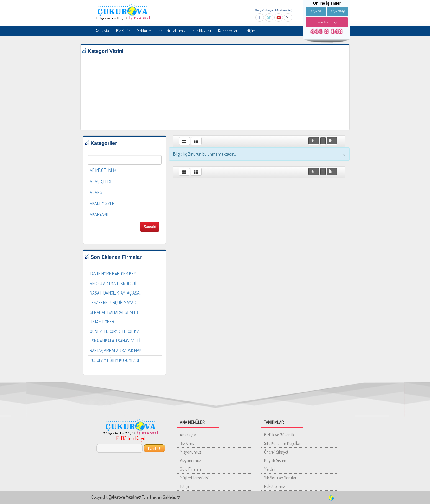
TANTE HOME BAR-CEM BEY (113, 274)
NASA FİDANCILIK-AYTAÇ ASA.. (116, 293)
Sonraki (150, 227)
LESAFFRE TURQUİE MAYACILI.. (115, 303)
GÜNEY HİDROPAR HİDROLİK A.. (116, 331)
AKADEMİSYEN (102, 203)
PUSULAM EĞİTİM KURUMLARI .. (116, 360)
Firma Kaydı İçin (327, 22)
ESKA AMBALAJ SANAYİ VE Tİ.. (116, 341)
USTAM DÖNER (102, 322)
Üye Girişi (338, 11)
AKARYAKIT (99, 214)
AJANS (96, 192)
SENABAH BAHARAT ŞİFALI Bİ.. (115, 312)
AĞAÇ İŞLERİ (100, 181)
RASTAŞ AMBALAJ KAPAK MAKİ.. (117, 351)
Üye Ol (316, 11)
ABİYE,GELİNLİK (103, 170)
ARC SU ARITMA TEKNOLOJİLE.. (116, 283)
